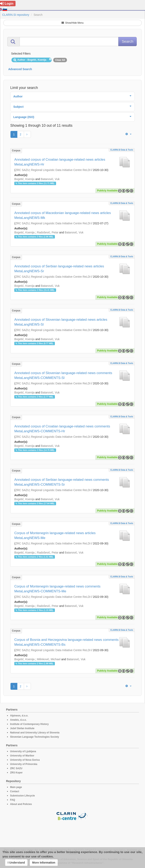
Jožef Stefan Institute (22, 728)
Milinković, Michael (49, 659)
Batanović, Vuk (50, 179)
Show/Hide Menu (73, 23)
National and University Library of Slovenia (35, 733)
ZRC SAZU (22, 170)
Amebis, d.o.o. (18, 720)
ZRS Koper (16, 773)
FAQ (13, 800)
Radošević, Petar (48, 232)
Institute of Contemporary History (29, 724)
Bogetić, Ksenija (24, 179)
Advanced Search (20, 69)
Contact (15, 791)
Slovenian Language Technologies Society (35, 737)
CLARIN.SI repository (16, 15)
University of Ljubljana (23, 751)
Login (7, 4)
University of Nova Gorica (25, 760)
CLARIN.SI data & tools (122, 150)
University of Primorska (24, 764)
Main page (16, 787)
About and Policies (21, 804)
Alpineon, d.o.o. (19, 716)
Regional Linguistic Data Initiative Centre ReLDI (61, 170)
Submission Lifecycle (22, 796)
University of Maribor (22, 756)
